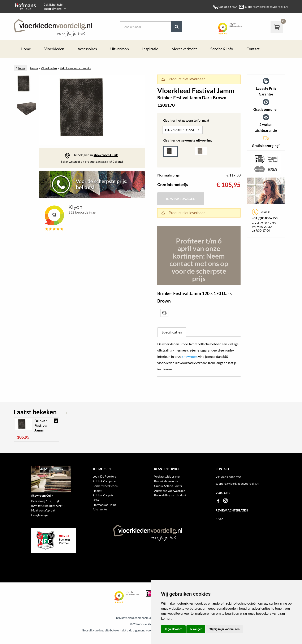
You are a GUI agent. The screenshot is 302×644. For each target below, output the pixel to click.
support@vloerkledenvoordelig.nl (237, 484)
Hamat (97, 491)
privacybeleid (125, 618)
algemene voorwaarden (148, 630)
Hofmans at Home (105, 505)
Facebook (218, 501)
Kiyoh (219, 519)
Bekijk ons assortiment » (75, 68)
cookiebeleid (143, 618)
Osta (96, 500)
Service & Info (222, 49)
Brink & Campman (105, 481)
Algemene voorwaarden (170, 491)
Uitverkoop (120, 49)
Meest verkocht (184, 49)
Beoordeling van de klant (170, 495)
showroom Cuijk (106, 155)
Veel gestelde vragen (167, 476)
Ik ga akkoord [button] (173, 629)
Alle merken (101, 509)
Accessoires (87, 49)
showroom (190, 356)
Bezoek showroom (166, 481)
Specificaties (172, 332)
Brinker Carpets (103, 495)
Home (26, 49)
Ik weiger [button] (196, 629)
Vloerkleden (54, 49)
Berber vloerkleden (105, 486)
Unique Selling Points (168, 486)
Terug (21, 68)
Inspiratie (150, 49)
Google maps (40, 515)
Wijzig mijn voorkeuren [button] (224, 629)
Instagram (225, 501)
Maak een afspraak (43, 510)
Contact (253, 49)
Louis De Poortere (105, 476)
